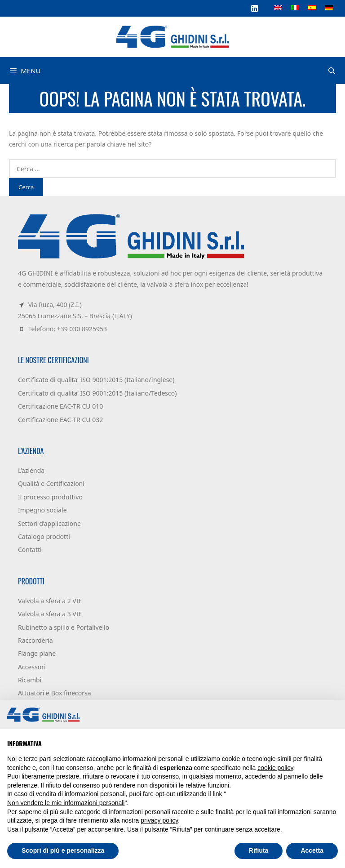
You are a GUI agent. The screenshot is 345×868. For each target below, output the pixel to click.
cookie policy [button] (275, 768)
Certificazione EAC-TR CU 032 (60, 420)
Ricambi (30, 680)
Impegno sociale (42, 510)
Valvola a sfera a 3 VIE (50, 614)
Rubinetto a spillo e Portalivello (64, 627)
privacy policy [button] (159, 820)
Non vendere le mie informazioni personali (66, 803)
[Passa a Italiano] (295, 7)
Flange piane (37, 653)
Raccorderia (35, 640)
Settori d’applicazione (49, 523)
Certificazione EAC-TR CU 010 (60, 406)
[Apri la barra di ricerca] (332, 71)
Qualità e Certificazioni (51, 483)
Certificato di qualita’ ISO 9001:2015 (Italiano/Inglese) (96, 380)
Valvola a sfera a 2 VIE (50, 601)
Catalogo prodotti (44, 536)
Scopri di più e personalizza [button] (63, 850)
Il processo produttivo (50, 497)
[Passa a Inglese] (278, 7)
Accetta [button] (312, 850)
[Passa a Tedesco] (329, 7)
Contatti (30, 550)
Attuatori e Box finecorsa (55, 693)
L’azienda (31, 470)
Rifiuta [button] (259, 850)
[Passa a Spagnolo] (312, 7)
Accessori (32, 667)
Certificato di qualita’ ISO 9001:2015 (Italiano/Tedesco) (97, 393)
